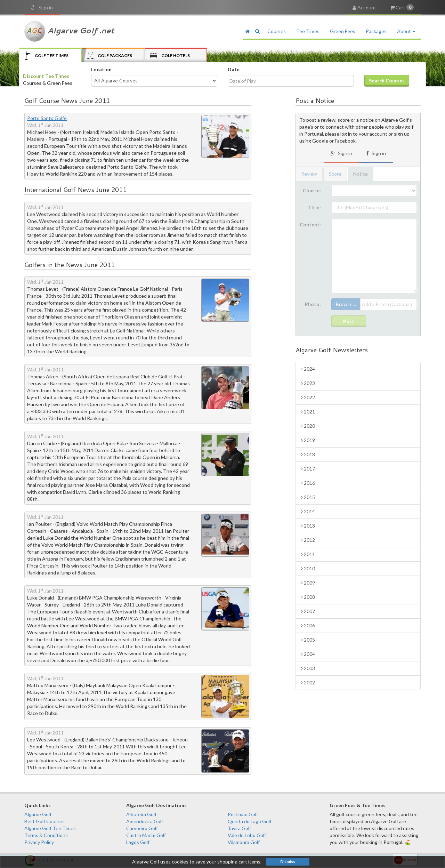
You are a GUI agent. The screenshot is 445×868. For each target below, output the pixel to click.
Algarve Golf (38, 814)
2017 (308, 469)
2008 (308, 597)
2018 (308, 454)
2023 (308, 383)
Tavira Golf (239, 828)
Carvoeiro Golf (142, 828)
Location (101, 69)
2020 (308, 426)
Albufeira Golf (141, 814)
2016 (308, 483)
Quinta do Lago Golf (250, 821)
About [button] (406, 31)
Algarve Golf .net (69, 31)
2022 (308, 397)
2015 (308, 497)
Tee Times (308, 31)
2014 (308, 511)
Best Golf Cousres (44, 821)
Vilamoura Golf (244, 842)
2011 (308, 554)
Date (234, 69)
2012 (308, 540)
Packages (376, 31)
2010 (308, 568)
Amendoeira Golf (145, 821)
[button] (257, 31)
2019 (308, 440)
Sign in (42, 7)
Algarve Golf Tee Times (50, 828)
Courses (277, 31)
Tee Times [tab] (47, 55)
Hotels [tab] (170, 55)
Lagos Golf (138, 842)
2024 (308, 369)
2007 (308, 611)
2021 (308, 412)
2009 (308, 583)
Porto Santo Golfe (47, 118)
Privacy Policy (39, 842)
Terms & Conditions (46, 835)
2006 (308, 625)
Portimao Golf (243, 814)
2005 (308, 640)
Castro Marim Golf (146, 835)
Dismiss (288, 862)
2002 (308, 682)
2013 (308, 526)
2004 (308, 654)
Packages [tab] (110, 55)
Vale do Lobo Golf (247, 835)
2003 (308, 668)
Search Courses (387, 81)
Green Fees (343, 31)
